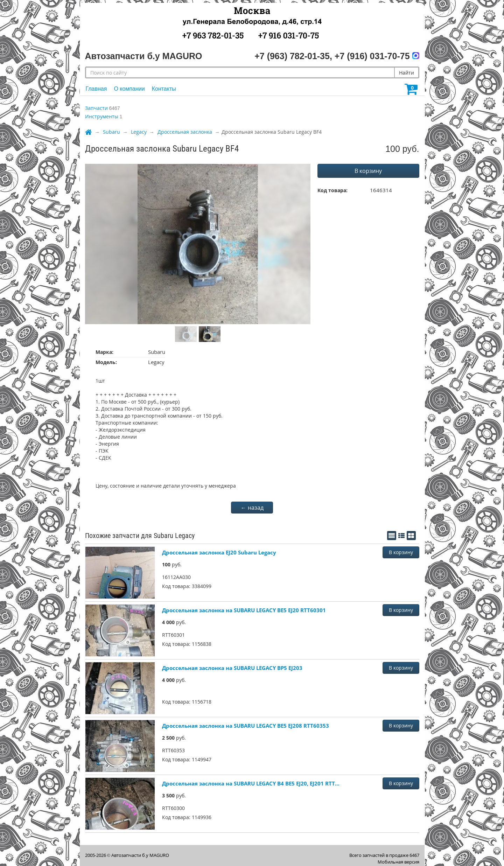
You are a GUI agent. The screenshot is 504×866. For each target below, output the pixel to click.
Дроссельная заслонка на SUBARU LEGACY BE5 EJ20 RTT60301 (244, 610)
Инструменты (102, 116)
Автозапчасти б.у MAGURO (140, 855)
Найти (407, 73)
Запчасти (96, 108)
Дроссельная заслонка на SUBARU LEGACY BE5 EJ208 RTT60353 (246, 726)
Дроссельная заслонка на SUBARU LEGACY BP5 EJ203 (232, 668)
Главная (96, 89)
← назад (252, 508)
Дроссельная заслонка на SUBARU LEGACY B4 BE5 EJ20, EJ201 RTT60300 (251, 783)
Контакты (164, 89)
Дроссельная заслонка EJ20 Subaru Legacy (219, 552)
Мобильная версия (398, 862)
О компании (129, 89)
